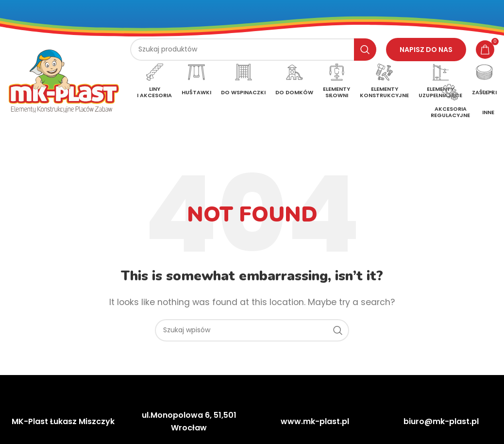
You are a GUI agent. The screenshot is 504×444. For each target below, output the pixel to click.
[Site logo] (64, 80)
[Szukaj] (253, 50)
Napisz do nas (426, 50)
